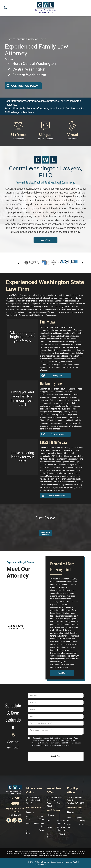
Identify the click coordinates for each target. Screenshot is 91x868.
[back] (18, 263)
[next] (82, 263)
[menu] (86, 8)
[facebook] (9, 821)
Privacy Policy (41, 864)
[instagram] (14, 821)
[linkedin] (20, 821)
